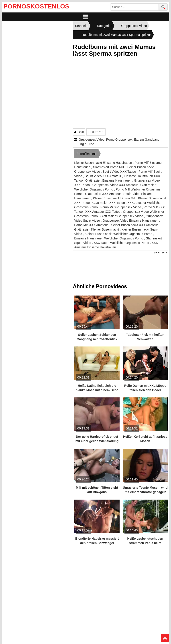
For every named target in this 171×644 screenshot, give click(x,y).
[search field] (134, 7)
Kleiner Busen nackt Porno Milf (115, 198)
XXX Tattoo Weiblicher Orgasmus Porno (122, 243)
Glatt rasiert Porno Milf (109, 167)
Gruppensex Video (92, 140)
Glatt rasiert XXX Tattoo (109, 203)
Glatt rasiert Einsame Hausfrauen (109, 180)
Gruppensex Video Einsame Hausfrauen (131, 221)
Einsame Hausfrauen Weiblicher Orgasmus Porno (109, 238)
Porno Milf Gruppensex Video (121, 207)
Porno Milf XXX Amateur (91, 225)
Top (165, 638)
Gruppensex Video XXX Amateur (116, 185)
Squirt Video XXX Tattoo (120, 172)
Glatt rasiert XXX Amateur (103, 194)
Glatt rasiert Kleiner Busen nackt (97, 229)
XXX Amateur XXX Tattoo (103, 212)
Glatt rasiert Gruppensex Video (122, 216)
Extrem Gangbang (147, 140)
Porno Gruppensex (119, 140)
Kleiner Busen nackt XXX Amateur (134, 225)
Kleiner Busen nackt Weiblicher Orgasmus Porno (119, 234)
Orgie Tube (86, 144)
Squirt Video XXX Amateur (104, 176)
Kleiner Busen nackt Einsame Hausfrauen (103, 163)
